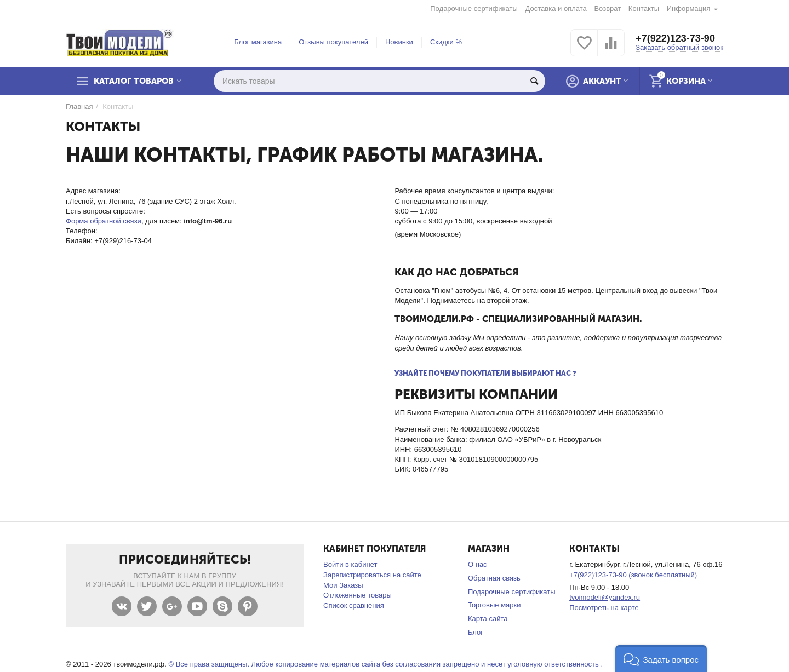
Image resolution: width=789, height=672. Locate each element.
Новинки (399, 42)
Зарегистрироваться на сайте (372, 575)
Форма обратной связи (104, 221)
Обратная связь (494, 578)
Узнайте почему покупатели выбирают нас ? (485, 373)
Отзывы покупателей (333, 42)
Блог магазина (258, 42)
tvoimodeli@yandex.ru (605, 597)
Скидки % (446, 42)
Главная (79, 107)
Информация (689, 8)
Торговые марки (494, 605)
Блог (476, 632)
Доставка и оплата (556, 8)
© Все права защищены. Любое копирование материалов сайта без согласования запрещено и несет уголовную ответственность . (385, 664)
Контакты (644, 8)
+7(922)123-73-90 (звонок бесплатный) (633, 575)
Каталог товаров (134, 81)
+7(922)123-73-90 (675, 38)
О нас (478, 564)
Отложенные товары (358, 595)
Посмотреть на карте (604, 608)
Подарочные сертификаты (474, 8)
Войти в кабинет (350, 564)
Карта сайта (488, 619)
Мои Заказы (343, 585)
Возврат (607, 8)
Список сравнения (354, 605)
